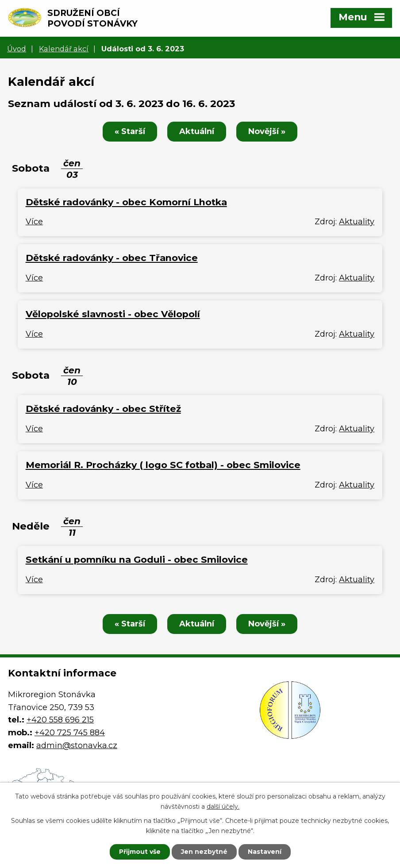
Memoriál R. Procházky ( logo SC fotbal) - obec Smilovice (163, 465)
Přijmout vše (140, 852)
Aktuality (357, 222)
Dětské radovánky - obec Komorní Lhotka (126, 202)
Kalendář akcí (64, 49)
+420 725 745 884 (70, 733)
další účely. (223, 807)
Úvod (17, 49)
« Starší (130, 131)
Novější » (267, 131)
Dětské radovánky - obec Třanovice (112, 258)
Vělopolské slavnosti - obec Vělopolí (113, 314)
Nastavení (265, 852)
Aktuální (197, 131)
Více (34, 222)
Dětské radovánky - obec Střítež (103, 409)
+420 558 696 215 (60, 720)
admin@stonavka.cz (77, 745)
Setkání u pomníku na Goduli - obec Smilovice (137, 559)
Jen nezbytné (204, 852)
